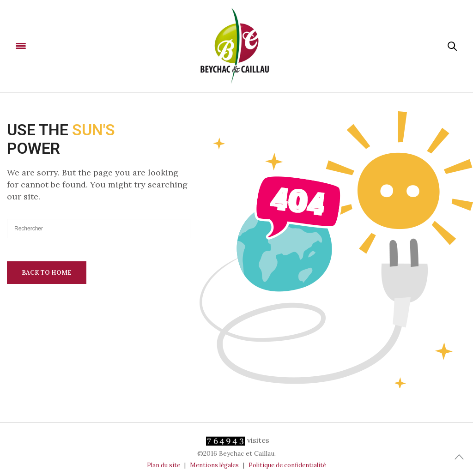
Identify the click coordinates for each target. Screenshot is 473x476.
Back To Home (47, 273)
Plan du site (164, 465)
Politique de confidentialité (287, 465)
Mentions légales (214, 465)
